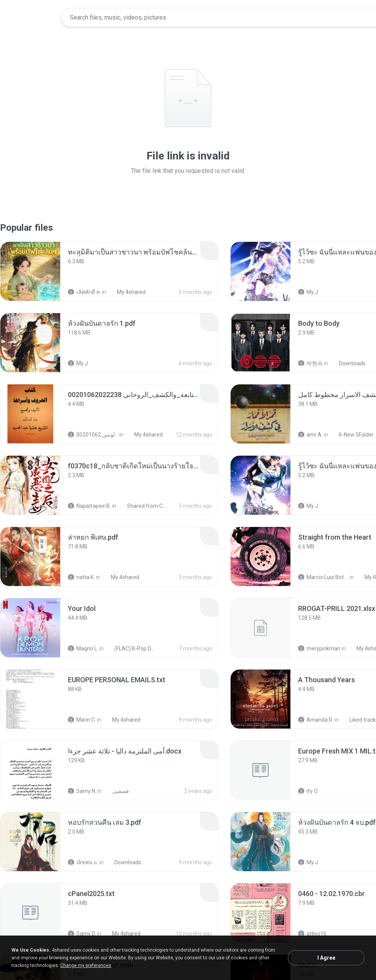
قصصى (116, 791)
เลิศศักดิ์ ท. (84, 292)
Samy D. (82, 934)
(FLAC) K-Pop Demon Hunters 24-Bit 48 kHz (131, 648)
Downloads (348, 363)
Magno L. (83, 648)
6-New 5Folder (352, 435)
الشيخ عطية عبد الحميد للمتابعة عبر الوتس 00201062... (93, 435)
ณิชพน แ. (83, 862)
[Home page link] (31, 18)
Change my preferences (86, 965)
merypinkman (319, 648)
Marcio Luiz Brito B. (323, 577)
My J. (309, 292)
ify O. (308, 791)
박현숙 (310, 363)
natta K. (81, 577)
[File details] (30, 271)
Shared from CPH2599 (144, 506)
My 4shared (127, 292)
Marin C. (82, 720)
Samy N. (82, 791)
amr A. (310, 435)
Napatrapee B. (89, 506)
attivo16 (312, 934)
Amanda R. (316, 720)
